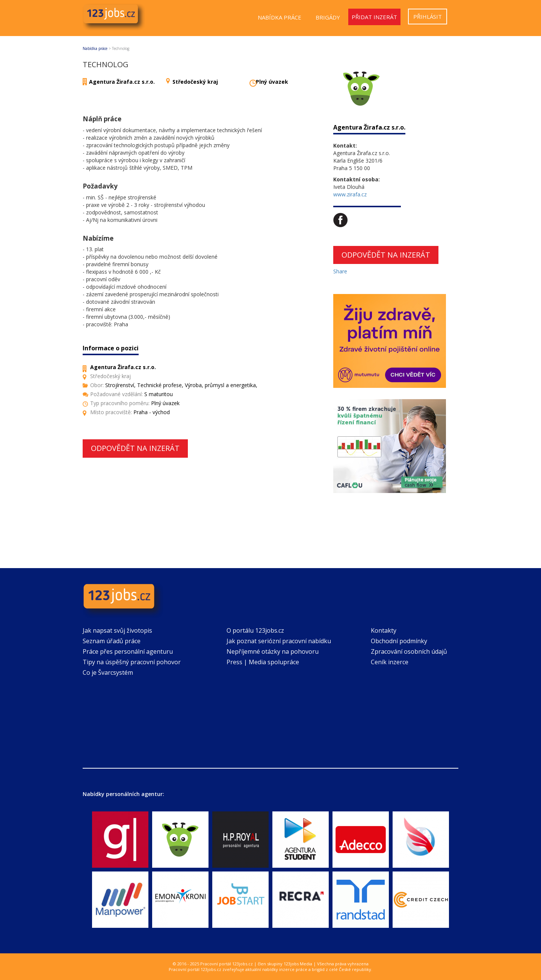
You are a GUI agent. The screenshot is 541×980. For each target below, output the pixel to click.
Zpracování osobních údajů (409, 651)
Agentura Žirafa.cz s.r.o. (122, 82)
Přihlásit (428, 17)
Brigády (328, 17)
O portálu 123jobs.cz (255, 630)
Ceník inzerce (390, 662)
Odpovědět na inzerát (135, 448)
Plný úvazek (272, 82)
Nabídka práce (280, 17)
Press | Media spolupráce (263, 662)
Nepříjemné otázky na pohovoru (273, 651)
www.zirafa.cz (350, 194)
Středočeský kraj (195, 82)
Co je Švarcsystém (108, 672)
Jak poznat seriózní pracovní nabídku (279, 641)
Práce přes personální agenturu (128, 651)
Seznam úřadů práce (112, 641)
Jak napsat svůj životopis (117, 630)
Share (340, 271)
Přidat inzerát (374, 17)
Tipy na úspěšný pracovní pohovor (132, 662)
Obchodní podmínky (399, 641)
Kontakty (384, 630)
